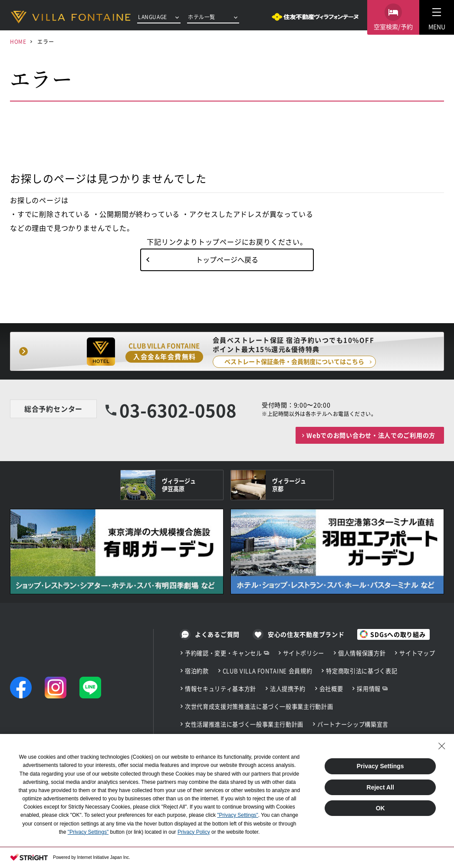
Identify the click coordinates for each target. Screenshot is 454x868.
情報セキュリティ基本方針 (220, 689)
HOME (18, 41)
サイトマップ (417, 653)
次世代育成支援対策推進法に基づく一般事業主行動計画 (259, 706)
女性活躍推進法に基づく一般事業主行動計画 (244, 724)
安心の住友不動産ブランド (306, 634)
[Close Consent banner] (442, 746)
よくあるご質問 (217, 634)
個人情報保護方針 (362, 653)
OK (380, 808)
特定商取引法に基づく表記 (362, 671)
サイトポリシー (304, 653)
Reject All (380, 787)
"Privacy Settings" (238, 815)
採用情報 (369, 689)
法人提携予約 (288, 689)
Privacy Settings (380, 766)
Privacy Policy (194, 832)
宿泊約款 (197, 671)
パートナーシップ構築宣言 (353, 724)
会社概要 (331, 689)
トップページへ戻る (227, 259)
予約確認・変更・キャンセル (224, 653)
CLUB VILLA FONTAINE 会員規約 (268, 671)
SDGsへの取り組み (398, 634)
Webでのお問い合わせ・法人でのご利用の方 (371, 435)
